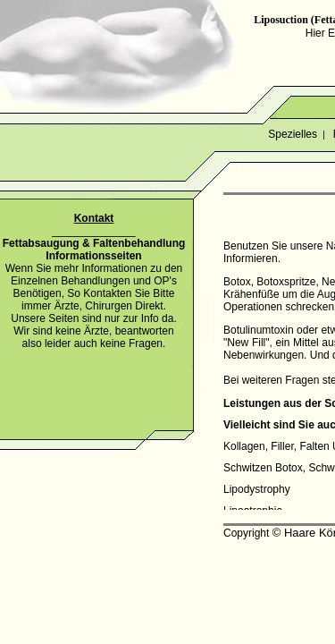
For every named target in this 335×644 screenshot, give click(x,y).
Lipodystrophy (257, 489)
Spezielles (293, 134)
